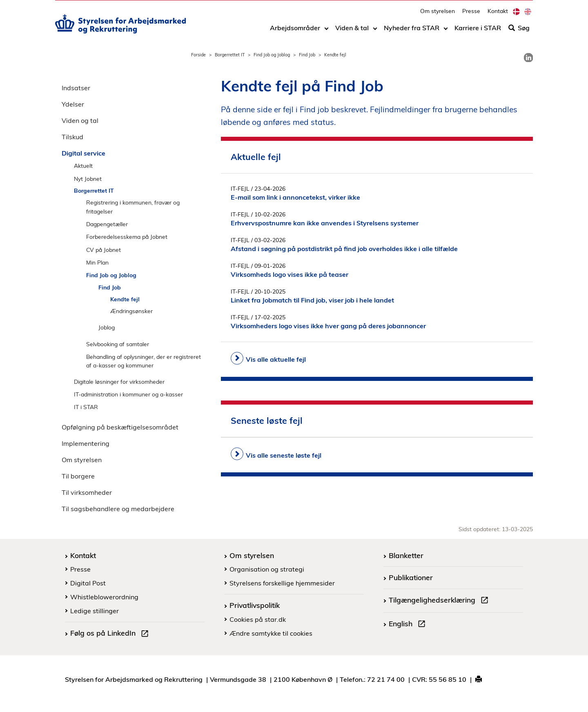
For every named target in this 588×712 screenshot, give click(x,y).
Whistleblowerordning (104, 597)
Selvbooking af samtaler (118, 344)
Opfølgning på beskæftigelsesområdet (120, 427)
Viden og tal (80, 120)
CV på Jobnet (104, 250)
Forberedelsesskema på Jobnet (127, 237)
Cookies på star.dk (258, 619)
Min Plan (97, 262)
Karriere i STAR (478, 31)
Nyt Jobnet (88, 179)
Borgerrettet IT (230, 55)
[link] (528, 58)
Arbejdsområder (295, 31)
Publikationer (411, 577)
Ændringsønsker (131, 311)
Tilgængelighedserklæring (440, 601)
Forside (198, 55)
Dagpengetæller (107, 224)
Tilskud (72, 137)
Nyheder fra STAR (412, 31)
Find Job (307, 55)
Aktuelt (83, 166)
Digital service (84, 153)
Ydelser (73, 104)
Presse (471, 14)
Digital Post (88, 583)
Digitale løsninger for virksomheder (119, 382)
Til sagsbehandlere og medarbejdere (118, 509)
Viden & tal (352, 31)
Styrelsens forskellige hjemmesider (282, 583)
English (409, 625)
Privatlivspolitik (255, 605)
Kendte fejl (125, 299)
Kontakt (498, 14)
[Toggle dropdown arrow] (326, 31)
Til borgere (78, 476)
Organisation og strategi (267, 569)
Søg (519, 31)
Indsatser (76, 88)
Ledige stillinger (95, 611)
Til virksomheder (87, 492)
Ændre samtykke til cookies (271, 633)
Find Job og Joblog (272, 55)
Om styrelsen (438, 14)
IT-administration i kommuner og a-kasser (128, 394)
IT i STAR (86, 407)
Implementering (86, 443)
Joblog (107, 327)
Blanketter (406, 555)
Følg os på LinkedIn (111, 634)
